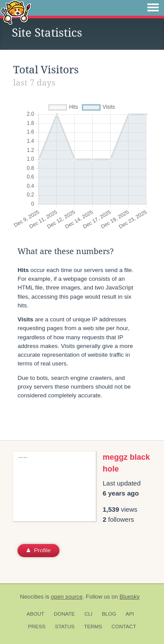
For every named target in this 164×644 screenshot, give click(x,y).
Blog (109, 614)
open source (67, 597)
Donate (64, 614)
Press (37, 627)
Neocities (32, 597)
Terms (93, 627)
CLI (88, 614)
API (130, 614)
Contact (124, 627)
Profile (39, 550)
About (36, 614)
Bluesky (129, 597)
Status (65, 627)
